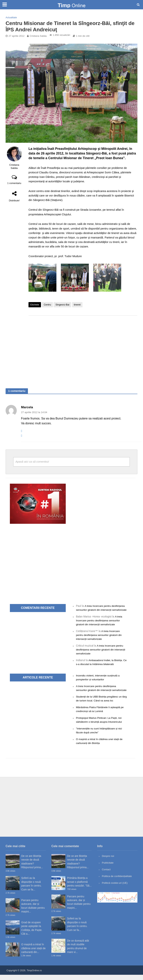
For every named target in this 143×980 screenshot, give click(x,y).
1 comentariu (14, 183)
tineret (77, 305)
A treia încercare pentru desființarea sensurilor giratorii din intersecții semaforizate (101, 610)
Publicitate (108, 868)
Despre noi (108, 861)
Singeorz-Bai (62, 305)
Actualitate (11, 17)
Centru (47, 305)
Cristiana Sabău (38, 36)
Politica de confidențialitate (117, 881)
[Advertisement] (83, 348)
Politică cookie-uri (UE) (115, 887)
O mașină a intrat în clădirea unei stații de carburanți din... (33, 953)
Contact (106, 874)
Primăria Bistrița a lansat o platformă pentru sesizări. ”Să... (79, 887)
